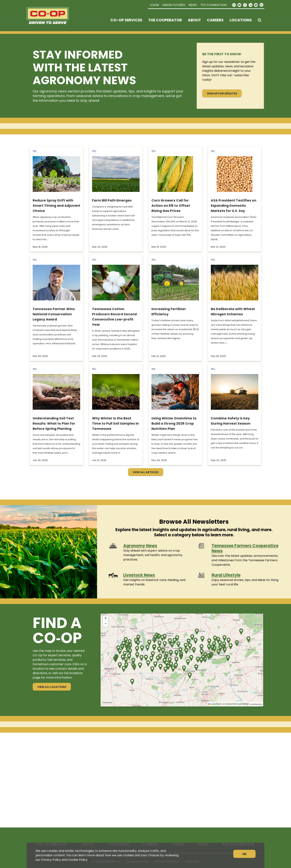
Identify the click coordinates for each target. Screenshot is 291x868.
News (193, 5)
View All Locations (52, 687)
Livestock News (139, 575)
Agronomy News (140, 546)
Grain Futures (174, 5)
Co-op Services (126, 20)
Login (154, 5)
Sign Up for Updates (222, 94)
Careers (215, 20)
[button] (159, 636)
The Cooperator (165, 20)
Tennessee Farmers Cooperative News (245, 548)
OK (244, 854)
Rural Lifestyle (226, 575)
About (194, 20)
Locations (241, 20)
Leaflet (215, 704)
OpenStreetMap (237, 704)
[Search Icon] (260, 20)
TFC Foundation (213, 5)
